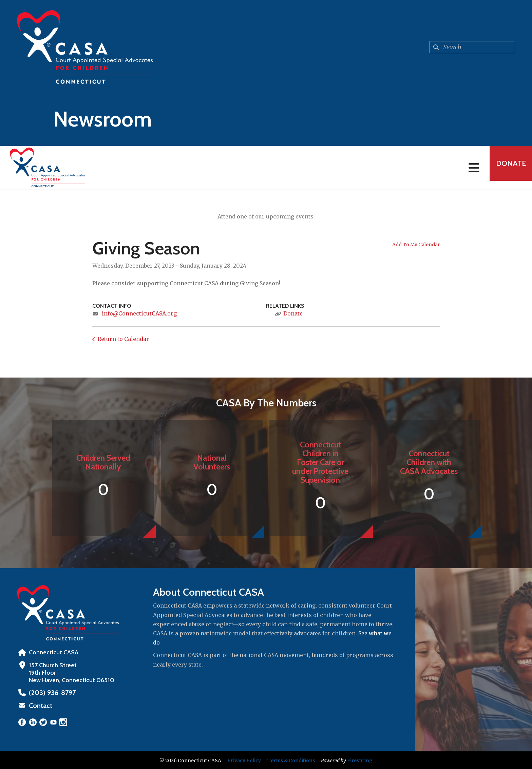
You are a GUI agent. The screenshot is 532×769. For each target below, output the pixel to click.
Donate (507, 168)
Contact (40, 705)
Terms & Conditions (291, 760)
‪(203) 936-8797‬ (50, 693)
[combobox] (472, 47)
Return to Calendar (123, 339)
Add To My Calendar (416, 245)
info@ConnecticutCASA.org (139, 313)
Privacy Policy (244, 760)
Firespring (360, 760)
